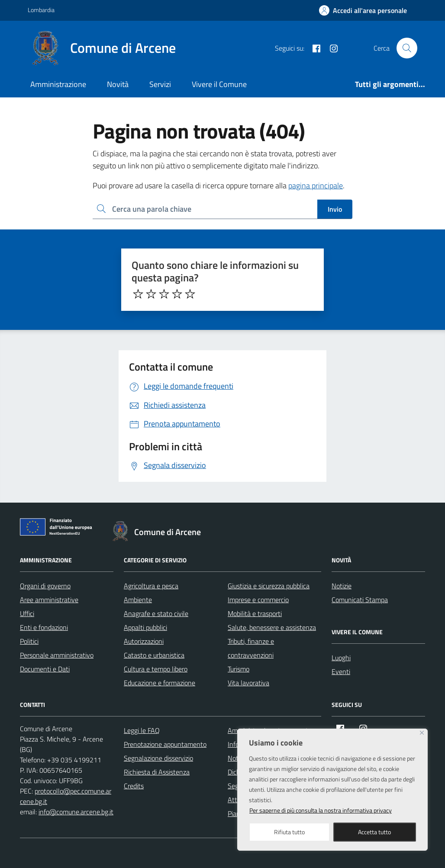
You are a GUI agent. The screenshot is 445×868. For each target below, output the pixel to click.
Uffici (27, 613)
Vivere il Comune (219, 84)
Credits (134, 786)
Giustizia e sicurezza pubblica (269, 586)
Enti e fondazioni (44, 627)
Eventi (341, 671)
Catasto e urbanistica (154, 655)
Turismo (239, 669)
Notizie (342, 586)
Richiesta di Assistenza (157, 772)
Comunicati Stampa (360, 600)
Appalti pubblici (145, 627)
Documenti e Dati (45, 669)
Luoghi (341, 658)
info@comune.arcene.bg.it (76, 812)
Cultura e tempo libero (156, 669)
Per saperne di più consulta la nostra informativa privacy (321, 810)
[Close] (422, 733)
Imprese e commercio (258, 600)
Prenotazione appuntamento (165, 744)
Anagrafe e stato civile (156, 613)
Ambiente (138, 600)
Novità (118, 84)
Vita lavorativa (248, 683)
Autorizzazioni (144, 641)
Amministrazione (58, 84)
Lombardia (41, 10)
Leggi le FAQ (142, 730)
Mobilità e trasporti (255, 613)
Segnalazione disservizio (158, 758)
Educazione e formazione (160, 683)
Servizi (160, 84)
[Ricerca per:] (205, 209)
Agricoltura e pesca (151, 586)
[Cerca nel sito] (407, 48)
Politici (29, 641)
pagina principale (316, 186)
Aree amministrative (49, 600)
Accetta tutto (374, 832)
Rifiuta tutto (289, 832)
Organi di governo (45, 586)
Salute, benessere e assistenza (272, 627)
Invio (335, 209)
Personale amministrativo (57, 655)
